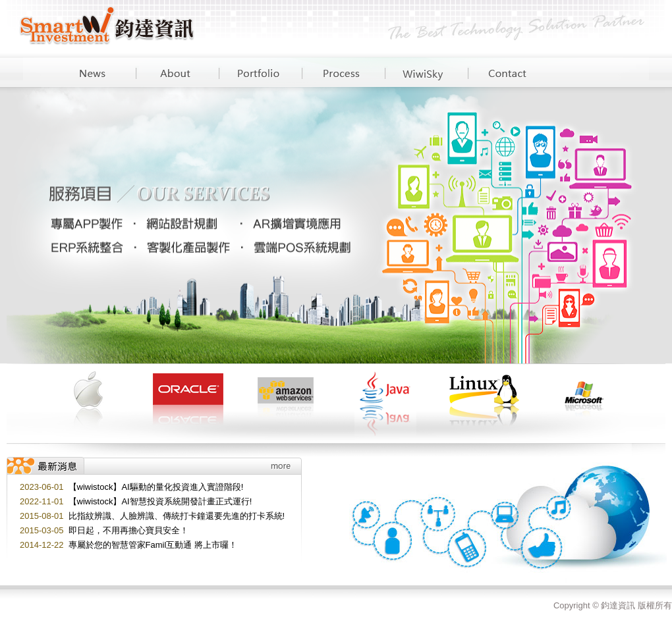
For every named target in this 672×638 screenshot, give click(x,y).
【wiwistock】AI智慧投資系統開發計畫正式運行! (160, 501)
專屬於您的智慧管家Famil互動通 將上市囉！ (153, 545)
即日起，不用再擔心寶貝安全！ (128, 530)
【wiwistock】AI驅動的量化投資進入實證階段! (156, 487)
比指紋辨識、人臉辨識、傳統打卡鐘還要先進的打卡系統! (177, 516)
